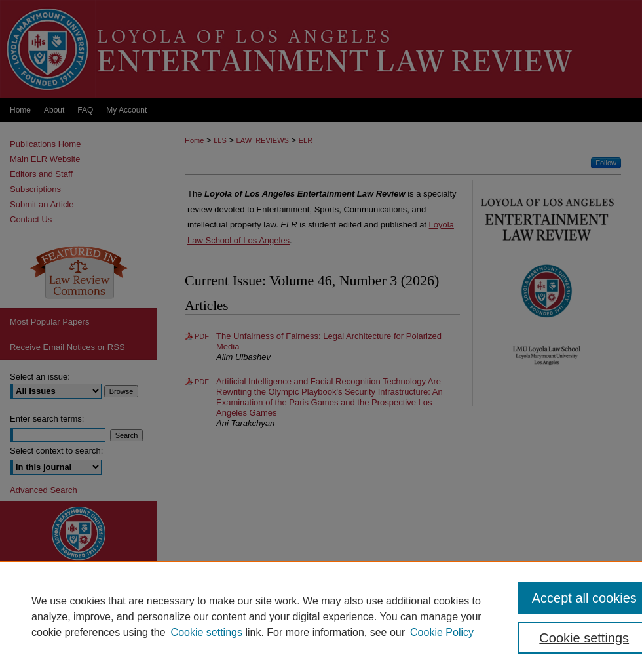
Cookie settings (207, 632)
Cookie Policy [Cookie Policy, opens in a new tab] (442, 632)
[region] (321, 616)
